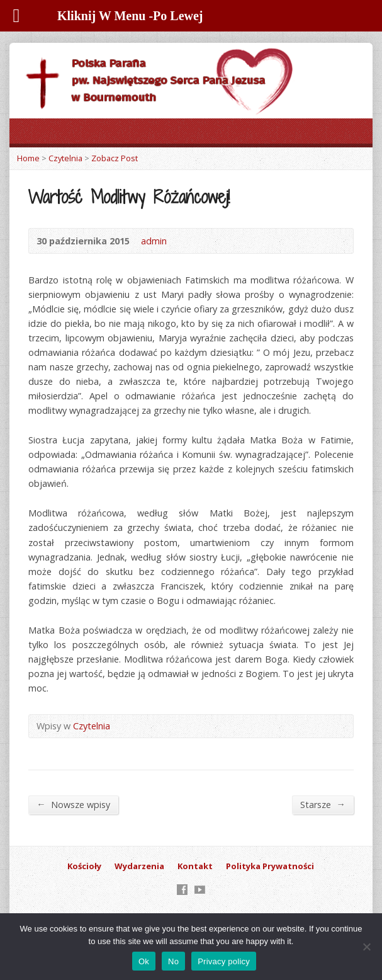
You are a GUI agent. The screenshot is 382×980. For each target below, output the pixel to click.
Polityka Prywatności (270, 866)
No (173, 961)
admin (154, 241)
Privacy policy (224, 961)
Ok (144, 961)
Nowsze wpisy (73, 804)
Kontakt (195, 866)
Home (28, 158)
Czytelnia (65, 158)
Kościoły (84, 866)
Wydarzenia (139, 866)
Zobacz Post (115, 158)
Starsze (323, 804)
